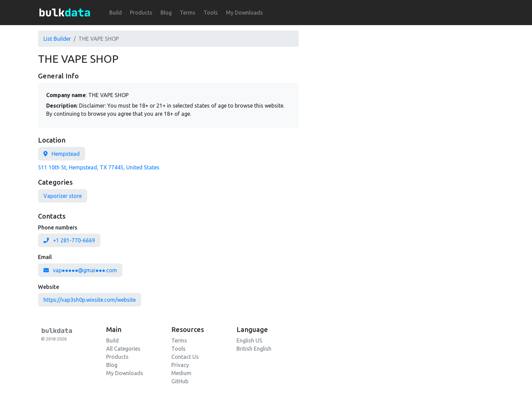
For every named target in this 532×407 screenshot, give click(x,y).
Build (116, 13)
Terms (188, 13)
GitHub (180, 381)
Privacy (180, 365)
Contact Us (185, 357)
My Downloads (244, 13)
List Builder (57, 39)
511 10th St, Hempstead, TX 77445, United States (99, 167)
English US (249, 340)
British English (254, 349)
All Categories (123, 349)
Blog (166, 13)
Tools (211, 13)
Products (141, 13)
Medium (181, 373)
